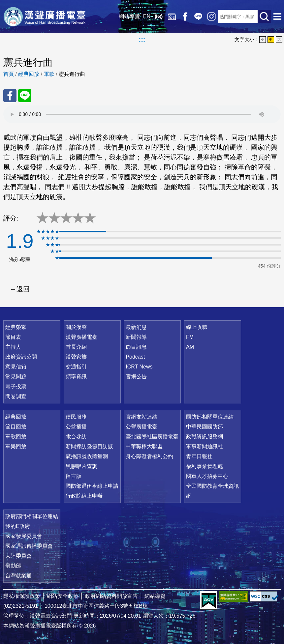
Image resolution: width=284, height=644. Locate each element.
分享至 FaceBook (10, 96)
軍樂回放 (16, 446)
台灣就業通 (18, 576)
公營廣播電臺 (142, 427)
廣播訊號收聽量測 (87, 456)
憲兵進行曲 (72, 74)
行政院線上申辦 (84, 496)
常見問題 (16, 377)
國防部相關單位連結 (210, 417)
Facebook (185, 16)
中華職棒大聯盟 (144, 446)
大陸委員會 (18, 556)
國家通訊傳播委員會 (29, 546)
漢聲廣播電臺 (45, 16)
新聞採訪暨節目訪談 (89, 446)
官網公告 (136, 377)
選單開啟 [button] (277, 16)
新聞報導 (136, 337)
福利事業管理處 (205, 466)
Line (198, 16)
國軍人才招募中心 (207, 476)
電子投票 (16, 386)
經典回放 (172, 16)
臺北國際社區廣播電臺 (152, 437)
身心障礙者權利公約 (149, 456)
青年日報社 (199, 456)
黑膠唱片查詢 (81, 466)
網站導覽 (129, 16)
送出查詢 (264, 16)
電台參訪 (76, 437)
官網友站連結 (142, 417)
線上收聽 (159, 16)
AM (190, 347)
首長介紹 (76, 347)
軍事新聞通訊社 (205, 446)
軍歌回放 (16, 437)
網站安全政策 (63, 596)
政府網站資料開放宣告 (111, 596)
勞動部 (13, 566)
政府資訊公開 (21, 357)
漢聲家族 (76, 357)
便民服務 (76, 417)
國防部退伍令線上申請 (92, 486)
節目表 (13, 337)
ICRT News (139, 367)
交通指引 (76, 367)
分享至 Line (25, 96)
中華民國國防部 (205, 427)
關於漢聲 (76, 327)
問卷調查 (16, 396)
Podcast (135, 357)
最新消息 (136, 327)
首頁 (9, 74)
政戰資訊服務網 (205, 437)
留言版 (74, 476)
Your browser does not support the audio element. (142, 114)
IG (211, 16)
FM (190, 337)
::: (142, 40)
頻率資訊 (76, 377)
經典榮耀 (16, 327)
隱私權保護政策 (22, 596)
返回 (23, 289)
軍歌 (49, 74)
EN (147, 16)
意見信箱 (16, 367)
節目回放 (16, 427)
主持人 (13, 347)
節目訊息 (136, 347)
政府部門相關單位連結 (32, 516)
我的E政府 (18, 526)
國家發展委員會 (24, 536)
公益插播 (76, 427)
